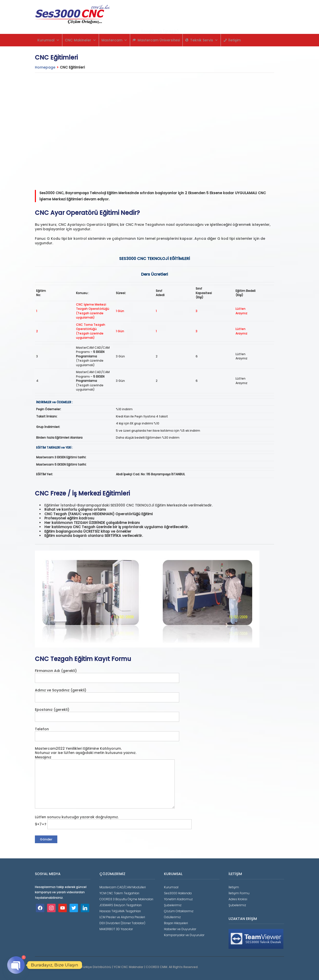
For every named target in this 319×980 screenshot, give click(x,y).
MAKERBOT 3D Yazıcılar (116, 929)
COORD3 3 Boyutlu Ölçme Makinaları (126, 899)
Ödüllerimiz (172, 917)
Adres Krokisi (238, 899)
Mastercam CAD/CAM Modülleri (123, 887)
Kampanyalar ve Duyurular (184, 935)
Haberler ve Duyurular (180, 929)
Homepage (45, 67)
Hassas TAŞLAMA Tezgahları (120, 911)
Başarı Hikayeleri (176, 923)
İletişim (235, 40)
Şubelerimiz (173, 905)
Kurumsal (48, 40)
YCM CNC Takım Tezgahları (119, 893)
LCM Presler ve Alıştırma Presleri (122, 917)
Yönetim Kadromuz (178, 899)
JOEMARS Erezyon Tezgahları (120, 905)
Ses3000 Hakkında (178, 893)
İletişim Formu (239, 893)
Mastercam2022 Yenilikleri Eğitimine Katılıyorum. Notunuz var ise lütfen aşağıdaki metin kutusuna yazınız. (86, 751)
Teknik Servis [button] (204, 40)
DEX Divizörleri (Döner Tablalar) (122, 923)
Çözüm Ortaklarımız (179, 911)
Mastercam (114, 40)
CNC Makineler (80, 40)
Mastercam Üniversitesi (159, 40)
